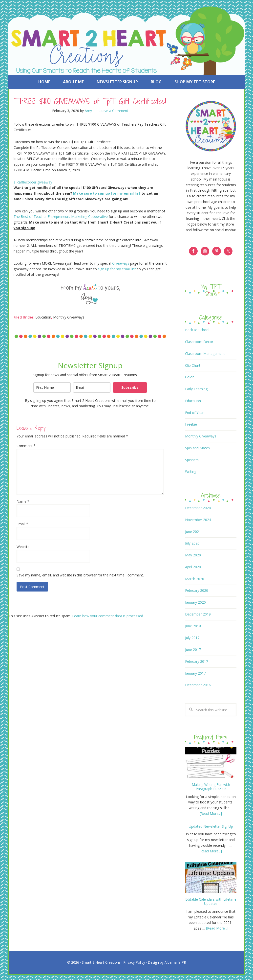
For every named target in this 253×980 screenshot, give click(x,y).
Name (23, 501)
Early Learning (196, 389)
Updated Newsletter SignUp (211, 826)
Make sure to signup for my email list (107, 193)
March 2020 (195, 579)
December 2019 (198, 614)
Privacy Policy (134, 962)
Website (23, 547)
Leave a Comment (113, 111)
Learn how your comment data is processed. (108, 616)
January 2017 (195, 673)
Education (43, 317)
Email (22, 524)
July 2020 (192, 543)
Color (189, 377)
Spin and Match (197, 448)
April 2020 (193, 567)
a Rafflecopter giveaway (33, 182)
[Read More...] (211, 813)
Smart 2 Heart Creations (101, 962)
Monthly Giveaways (69, 317)
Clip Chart (193, 365)
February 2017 (197, 661)
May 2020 (193, 555)
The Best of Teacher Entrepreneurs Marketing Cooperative (61, 217)
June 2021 (193, 532)
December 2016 (198, 685)
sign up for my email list (117, 269)
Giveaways (121, 263)
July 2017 (192, 638)
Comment (26, 446)
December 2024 (198, 508)
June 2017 (193, 650)
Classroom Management (205, 353)
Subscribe (130, 387)
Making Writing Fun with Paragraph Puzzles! (211, 787)
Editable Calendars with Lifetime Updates (211, 901)
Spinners (192, 460)
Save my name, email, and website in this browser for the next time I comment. (80, 575)
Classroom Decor (199, 342)
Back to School (197, 330)
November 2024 (198, 520)
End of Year (194, 413)
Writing (191, 471)
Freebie (191, 424)
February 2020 (197, 590)
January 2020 (195, 602)
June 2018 (193, 626)
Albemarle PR (175, 962)
